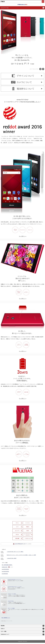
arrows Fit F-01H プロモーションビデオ (15, 587)
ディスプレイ (28, 523)
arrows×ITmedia (11, 601)
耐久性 (28, 531)
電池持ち (28, 527)
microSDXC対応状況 (5, 569)
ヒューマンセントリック (28, 535)
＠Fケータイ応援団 (11, 608)
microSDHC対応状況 (5, 571)
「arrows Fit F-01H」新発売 (12, 558)
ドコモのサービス (28, 538)
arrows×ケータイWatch (12, 594)
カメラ (17, 527)
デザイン (17, 523)
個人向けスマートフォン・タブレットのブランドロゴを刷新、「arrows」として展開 (21, 555)
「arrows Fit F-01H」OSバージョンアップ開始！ (15, 552)
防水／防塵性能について (6, 618)
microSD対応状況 (5, 574)
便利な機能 (17, 538)
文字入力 (17, 535)
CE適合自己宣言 (5, 567)
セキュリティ (17, 531)
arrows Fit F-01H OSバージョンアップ (15, 579)
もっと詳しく (22, 236)
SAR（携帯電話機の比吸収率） (7, 565)
